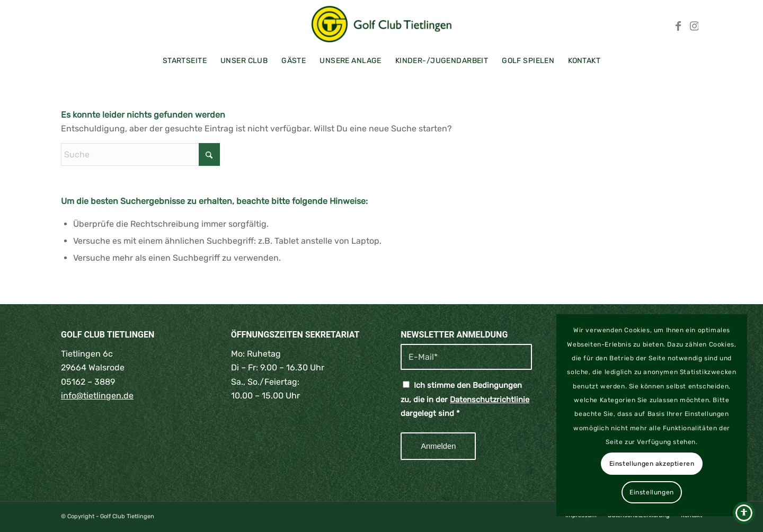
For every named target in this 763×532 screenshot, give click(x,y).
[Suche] (140, 154)
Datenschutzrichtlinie (490, 400)
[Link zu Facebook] (678, 24)
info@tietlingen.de (97, 396)
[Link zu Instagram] (694, 24)
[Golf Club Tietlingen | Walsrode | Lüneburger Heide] (381, 24)
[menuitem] (185, 61)
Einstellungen (652, 492)
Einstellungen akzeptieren (652, 464)
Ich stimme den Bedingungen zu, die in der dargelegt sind (465, 399)
